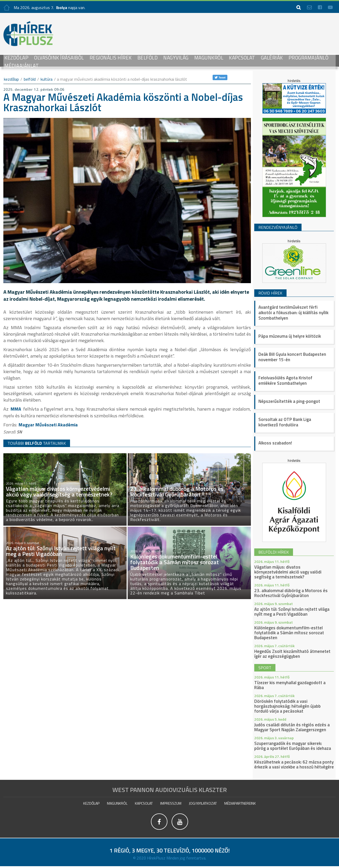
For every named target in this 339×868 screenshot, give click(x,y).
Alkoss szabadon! (275, 443)
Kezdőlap (16, 58)
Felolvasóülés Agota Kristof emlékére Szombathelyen (285, 380)
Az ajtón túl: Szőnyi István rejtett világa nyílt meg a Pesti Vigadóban (292, 612)
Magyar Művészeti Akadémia (49, 424)
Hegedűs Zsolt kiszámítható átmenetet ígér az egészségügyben (292, 654)
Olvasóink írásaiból (59, 58)
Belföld (148, 58)
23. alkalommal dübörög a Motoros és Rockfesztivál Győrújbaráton (291, 593)
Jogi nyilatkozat (203, 803)
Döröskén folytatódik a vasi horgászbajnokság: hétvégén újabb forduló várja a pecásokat (287, 706)
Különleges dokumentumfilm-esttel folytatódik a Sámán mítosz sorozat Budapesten (289, 633)
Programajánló (309, 58)
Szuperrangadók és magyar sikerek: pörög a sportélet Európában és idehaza (293, 746)
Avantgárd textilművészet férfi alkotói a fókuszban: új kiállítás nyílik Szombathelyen (293, 313)
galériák (272, 58)
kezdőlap (11, 79)
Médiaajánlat (22, 66)
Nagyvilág (176, 58)
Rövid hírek (270, 293)
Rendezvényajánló (278, 227)
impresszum (171, 803)
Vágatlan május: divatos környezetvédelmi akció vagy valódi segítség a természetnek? (288, 572)
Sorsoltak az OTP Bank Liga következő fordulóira (285, 422)
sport (265, 668)
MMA (16, 409)
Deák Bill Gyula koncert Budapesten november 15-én (292, 357)
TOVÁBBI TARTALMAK (37, 443)
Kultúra (47, 79)
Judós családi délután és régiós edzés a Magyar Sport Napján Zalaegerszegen (292, 727)
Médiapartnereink (240, 803)
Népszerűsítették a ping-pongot (289, 401)
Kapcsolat (242, 58)
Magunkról (209, 58)
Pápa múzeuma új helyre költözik (290, 336)
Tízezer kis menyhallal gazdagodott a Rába (290, 685)
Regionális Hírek (111, 58)
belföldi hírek (274, 552)
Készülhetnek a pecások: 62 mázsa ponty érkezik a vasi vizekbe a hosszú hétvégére (294, 764)
